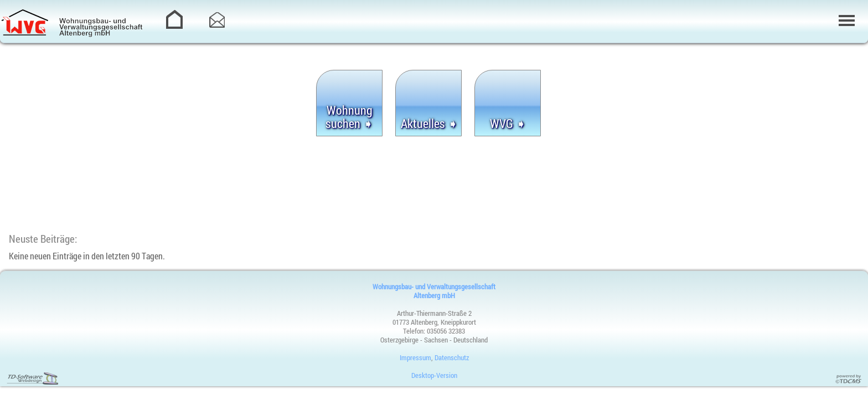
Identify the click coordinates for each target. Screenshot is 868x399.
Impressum (415, 357)
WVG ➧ (508, 123)
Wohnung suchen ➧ (349, 117)
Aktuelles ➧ (429, 123)
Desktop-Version (434, 375)
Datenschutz (452, 357)
